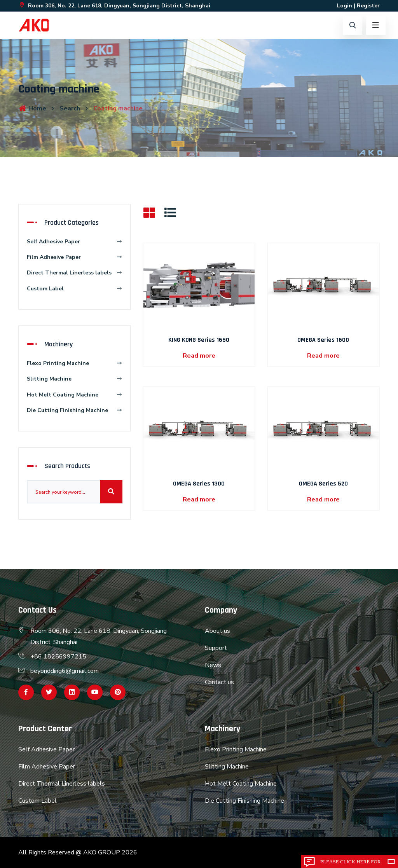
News (213, 665)
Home (32, 108)
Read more (199, 356)
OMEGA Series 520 (323, 484)
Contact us (219, 682)
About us (217, 631)
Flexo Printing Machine (75, 363)
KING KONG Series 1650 (199, 340)
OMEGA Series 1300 (199, 484)
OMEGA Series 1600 (323, 340)
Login (345, 6)
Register (368, 6)
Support (216, 648)
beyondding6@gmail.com (65, 671)
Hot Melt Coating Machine (75, 395)
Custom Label (75, 289)
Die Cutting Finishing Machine (75, 410)
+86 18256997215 (58, 657)
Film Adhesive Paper (75, 257)
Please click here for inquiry (351, 863)
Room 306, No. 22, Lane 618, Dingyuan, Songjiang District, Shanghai (114, 6)
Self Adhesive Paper (75, 242)
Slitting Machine (75, 379)
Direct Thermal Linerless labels (75, 273)
